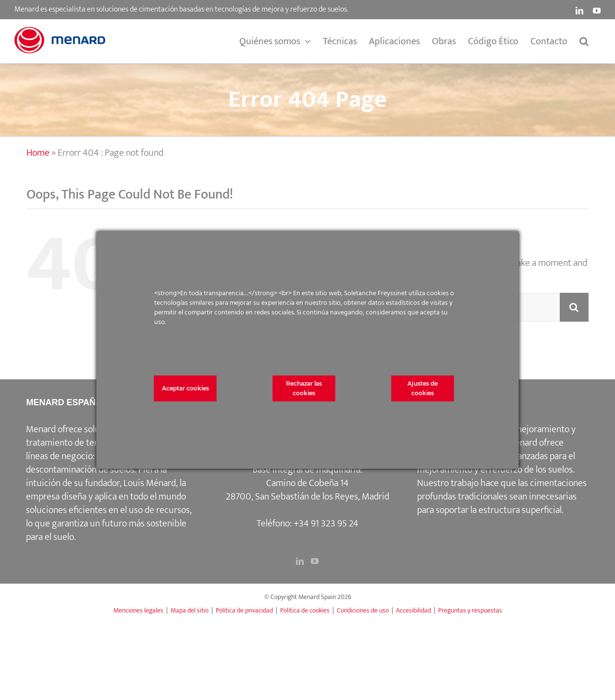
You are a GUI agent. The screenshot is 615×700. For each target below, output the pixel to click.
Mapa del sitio (190, 610)
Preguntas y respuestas (470, 610)
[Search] (574, 307)
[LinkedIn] (300, 561)
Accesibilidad (413, 610)
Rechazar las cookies (304, 388)
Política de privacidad (244, 610)
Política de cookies (305, 610)
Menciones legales (138, 610)
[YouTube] (315, 561)
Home (38, 153)
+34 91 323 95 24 (326, 524)
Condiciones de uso (363, 610)
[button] (584, 41)
